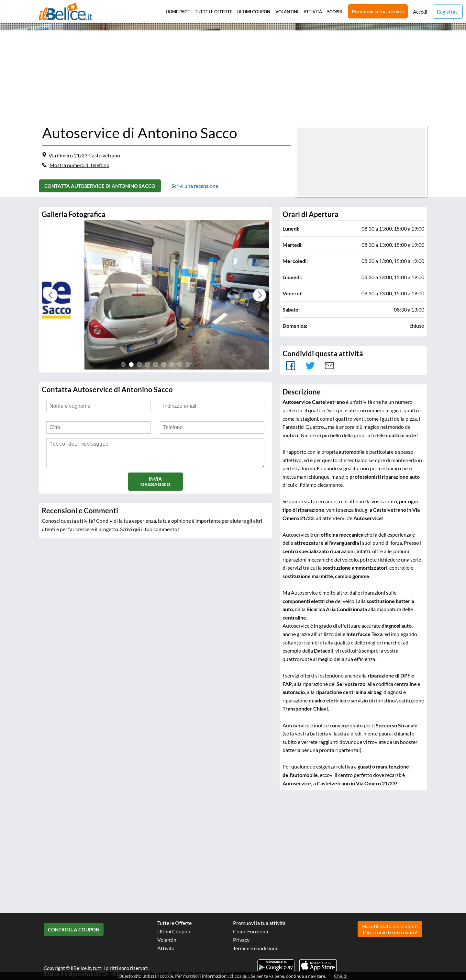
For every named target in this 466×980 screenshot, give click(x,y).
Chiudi (341, 976)
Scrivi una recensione (195, 186)
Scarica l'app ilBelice (318, 966)
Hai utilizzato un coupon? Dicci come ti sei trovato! (390, 929)
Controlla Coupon (74, 929)
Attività (313, 12)
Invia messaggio (155, 487)
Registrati (448, 12)
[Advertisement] (201, 79)
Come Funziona (250, 931)
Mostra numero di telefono (79, 165)
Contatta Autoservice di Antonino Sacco (100, 186)
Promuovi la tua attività (378, 11)
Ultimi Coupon (254, 12)
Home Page (178, 12)
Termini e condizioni (255, 948)
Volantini (287, 12)
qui (246, 976)
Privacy (241, 940)
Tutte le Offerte (213, 12)
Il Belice (66, 11)
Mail (329, 366)
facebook (291, 366)
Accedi (420, 12)
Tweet (310, 366)
